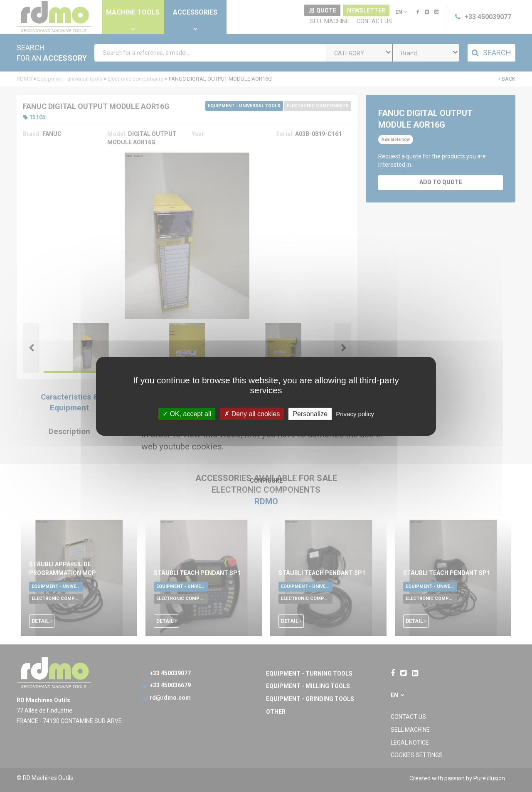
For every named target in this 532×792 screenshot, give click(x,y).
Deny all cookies (252, 413)
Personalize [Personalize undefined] (310, 413)
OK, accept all (187, 413)
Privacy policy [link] (355, 413)
